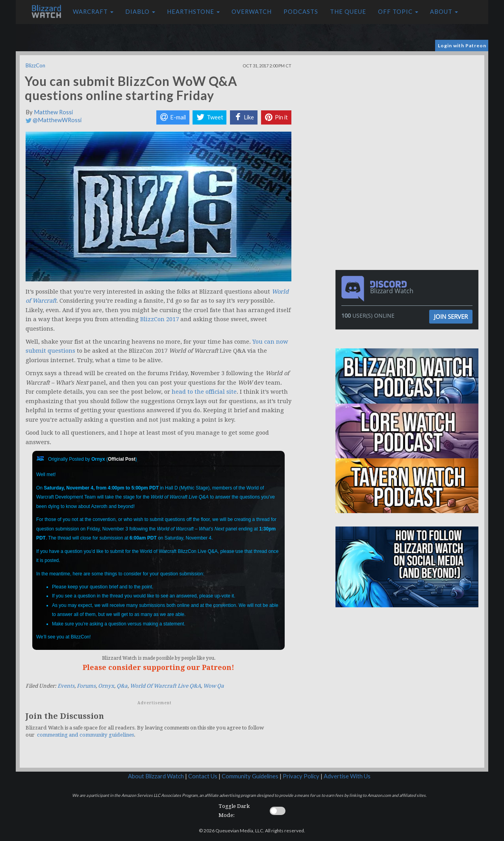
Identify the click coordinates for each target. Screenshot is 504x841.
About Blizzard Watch (156, 776)
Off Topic (398, 12)
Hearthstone (193, 12)
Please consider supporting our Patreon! (158, 667)
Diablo (140, 12)
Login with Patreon (462, 46)
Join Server (451, 316)
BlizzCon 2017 (159, 319)
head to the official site (204, 392)
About (444, 12)
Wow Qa (214, 686)
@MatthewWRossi (54, 120)
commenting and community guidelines (85, 735)
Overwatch (252, 12)
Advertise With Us (347, 776)
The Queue (348, 12)
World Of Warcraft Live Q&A (165, 686)
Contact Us (203, 776)
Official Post (122, 459)
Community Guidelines (250, 776)
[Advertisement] (409, 110)
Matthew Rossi (53, 112)
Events (66, 686)
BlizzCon (35, 65)
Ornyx (106, 686)
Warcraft (93, 12)
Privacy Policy (301, 776)
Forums (86, 686)
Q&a (122, 686)
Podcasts (301, 12)
